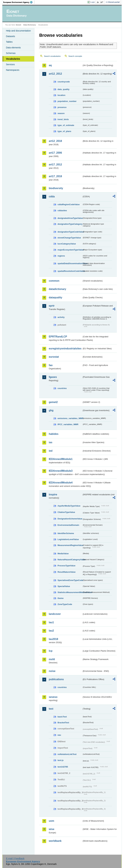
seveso (53, 697)
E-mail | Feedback (15, 858)
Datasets (10, 36)
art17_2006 (55, 153)
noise (52, 671)
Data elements (13, 48)
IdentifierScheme (66, 533)
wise (51, 829)
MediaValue (63, 554)
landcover (55, 614)
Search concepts (75, 56)
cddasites (62, 210)
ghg (51, 410)
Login (93, 2)
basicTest (62, 717)
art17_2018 (55, 176)
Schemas (11, 53)
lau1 (51, 622)
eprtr (52, 306)
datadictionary (57, 289)
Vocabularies (13, 59)
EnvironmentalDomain (68, 525)
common (54, 281)
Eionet (19, 25)
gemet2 (53, 402)
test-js (60, 760)
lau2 (51, 631)
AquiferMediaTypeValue (69, 506)
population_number (67, 101)
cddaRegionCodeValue (69, 204)
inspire (53, 495)
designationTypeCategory (70, 224)
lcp (51, 651)
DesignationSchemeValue (70, 519)
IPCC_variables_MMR (68, 424)
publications (56, 679)
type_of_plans (64, 131)
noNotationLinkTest (67, 754)
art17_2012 (55, 165)
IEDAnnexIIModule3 (61, 471)
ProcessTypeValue (66, 566)
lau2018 (53, 639)
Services (10, 64)
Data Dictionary (30, 25)
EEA (19, 2)
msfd (52, 659)
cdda (52, 196)
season (61, 113)
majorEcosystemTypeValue (70, 250)
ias (50, 442)
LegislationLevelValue (68, 539)
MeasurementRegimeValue (70, 545)
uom (51, 821)
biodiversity (56, 188)
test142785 (63, 767)
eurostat (54, 357)
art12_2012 (55, 74)
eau (59, 735)
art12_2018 (55, 141)
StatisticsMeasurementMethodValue (70, 592)
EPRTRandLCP (58, 337)
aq (50, 65)
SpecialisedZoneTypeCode (70, 580)
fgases (53, 377)
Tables (9, 42)
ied (51, 451)
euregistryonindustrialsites (65, 349)
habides (53, 434)
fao (51, 365)
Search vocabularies (52, 56)
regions (61, 256)
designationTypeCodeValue (70, 232)
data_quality (63, 89)
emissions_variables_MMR (70, 418)
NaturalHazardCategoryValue (70, 560)
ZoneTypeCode (65, 604)
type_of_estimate (66, 125)
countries (62, 388)
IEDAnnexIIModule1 (61, 459)
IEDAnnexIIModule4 (61, 483)
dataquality (55, 297)
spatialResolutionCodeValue (70, 271)
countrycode (64, 82)
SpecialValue (64, 586)
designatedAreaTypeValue (70, 218)
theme (60, 598)
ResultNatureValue (66, 572)
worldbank (55, 841)
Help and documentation (18, 31)
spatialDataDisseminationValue (70, 263)
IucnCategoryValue (67, 244)
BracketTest (63, 723)
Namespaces (13, 70)
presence (62, 107)
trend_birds (63, 119)
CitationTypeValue (66, 512)
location (61, 95)
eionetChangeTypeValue (69, 238)
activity (61, 317)
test (51, 709)
